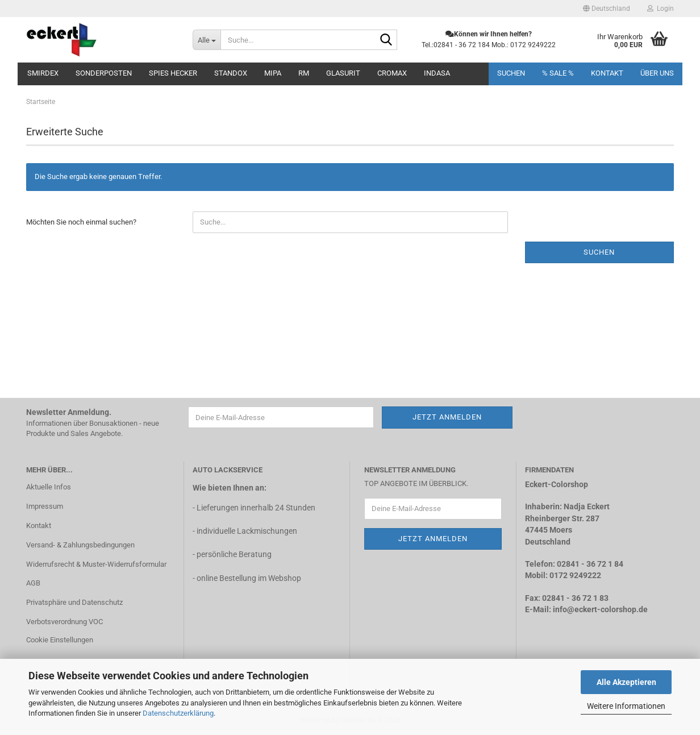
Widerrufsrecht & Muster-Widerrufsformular (96, 564)
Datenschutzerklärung (178, 713)
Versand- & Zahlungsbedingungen (80, 545)
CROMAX (392, 73)
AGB (33, 583)
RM (304, 73)
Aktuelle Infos (49, 487)
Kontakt (607, 73)
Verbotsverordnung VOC (64, 622)
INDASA (437, 73)
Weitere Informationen (626, 706)
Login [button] (661, 9)
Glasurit (343, 73)
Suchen (511, 73)
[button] (607, 9)
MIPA (273, 73)
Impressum (45, 506)
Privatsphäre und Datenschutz (74, 602)
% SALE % (558, 73)
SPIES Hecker (173, 73)
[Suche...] (207, 40)
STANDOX (231, 73)
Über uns (657, 73)
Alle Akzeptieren (626, 682)
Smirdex (43, 73)
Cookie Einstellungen (60, 640)
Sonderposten (104, 73)
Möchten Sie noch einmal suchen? (81, 222)
